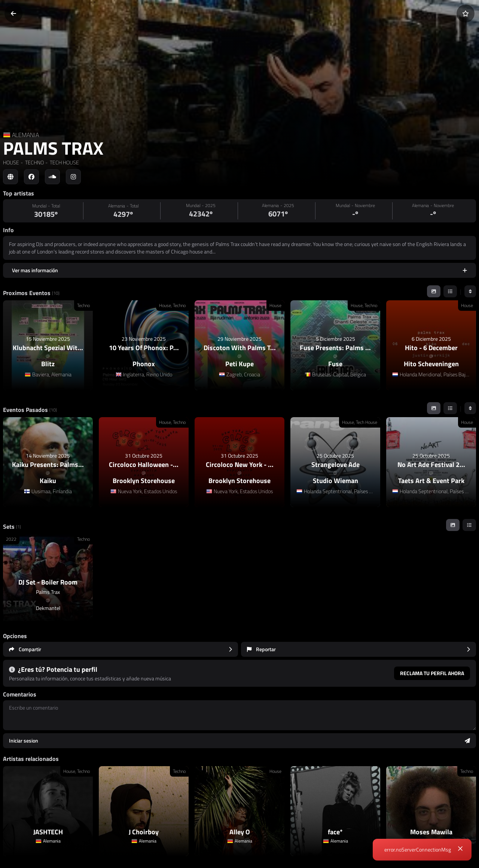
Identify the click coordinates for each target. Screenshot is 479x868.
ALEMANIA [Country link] (25, 135)
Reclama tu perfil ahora (432, 673)
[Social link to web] (10, 177)
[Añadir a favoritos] (466, 13)
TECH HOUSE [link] (64, 162)
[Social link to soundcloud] (52, 177)
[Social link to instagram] (73, 177)
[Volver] (13, 13)
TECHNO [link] (34, 162)
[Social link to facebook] (31, 177)
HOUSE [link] (11, 162)
